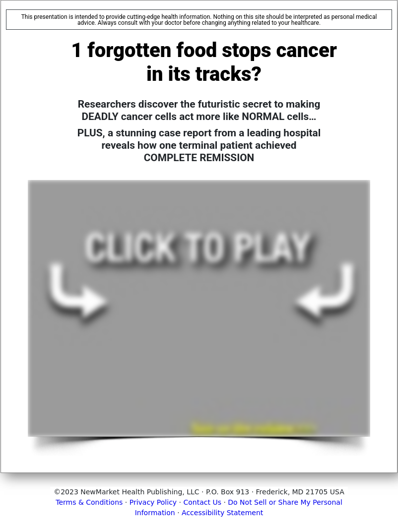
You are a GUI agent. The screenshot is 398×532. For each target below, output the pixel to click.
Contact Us (202, 502)
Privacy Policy (153, 502)
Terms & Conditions (89, 502)
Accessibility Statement (222, 513)
